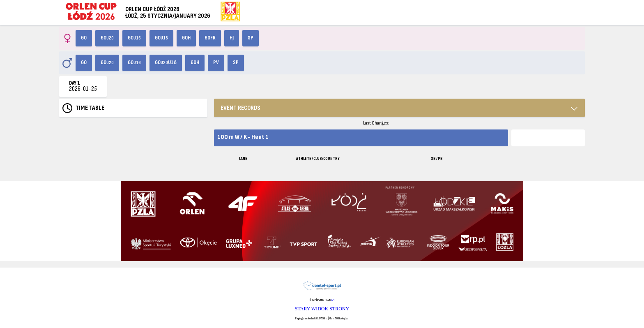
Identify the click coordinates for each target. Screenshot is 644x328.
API (333, 300)
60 (84, 38)
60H (186, 38)
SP (251, 38)
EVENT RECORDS (240, 108)
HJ (232, 38)
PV (216, 62)
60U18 (166, 62)
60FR (210, 38)
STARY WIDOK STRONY (322, 309)
